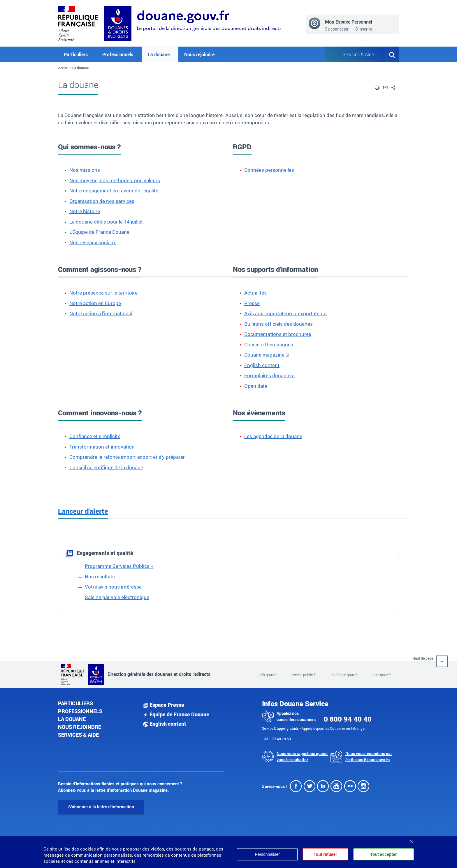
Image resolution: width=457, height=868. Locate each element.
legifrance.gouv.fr (344, 675)
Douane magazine (264, 355)
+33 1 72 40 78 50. (277, 739)
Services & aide (78, 735)
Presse (252, 303)
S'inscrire (364, 29)
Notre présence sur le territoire (103, 293)
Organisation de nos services (102, 201)
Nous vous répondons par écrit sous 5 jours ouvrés (369, 757)
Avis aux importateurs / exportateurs (285, 313)
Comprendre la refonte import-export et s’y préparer (127, 457)
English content (262, 365)
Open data (256, 386)
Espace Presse (164, 705)
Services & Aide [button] (358, 54)
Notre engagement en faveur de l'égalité (114, 191)
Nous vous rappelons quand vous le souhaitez (302, 757)
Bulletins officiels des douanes (278, 324)
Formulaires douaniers (269, 375)
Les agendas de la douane (273, 436)
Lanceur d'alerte (83, 511)
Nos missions (85, 170)
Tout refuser (325, 854)
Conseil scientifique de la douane (106, 467)
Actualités (255, 293)
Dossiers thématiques (269, 344)
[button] (377, 87)
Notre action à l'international (101, 313)
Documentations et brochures (278, 334)
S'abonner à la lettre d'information (101, 807)
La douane (72, 719)
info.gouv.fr (268, 675)
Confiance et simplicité (95, 436)
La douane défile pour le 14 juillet (106, 222)
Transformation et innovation (102, 447)
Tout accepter (383, 854)
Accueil (64, 68)
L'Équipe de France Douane (99, 232)
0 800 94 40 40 (348, 719)
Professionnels (80, 711)
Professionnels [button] (118, 54)
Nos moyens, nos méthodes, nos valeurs (115, 180)
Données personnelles (269, 170)
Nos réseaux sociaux (93, 242)
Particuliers (75, 703)
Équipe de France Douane (176, 714)
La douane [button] (159, 54)
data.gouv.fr (382, 675)
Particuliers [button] (76, 54)
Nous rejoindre (199, 54)
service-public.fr (304, 675)
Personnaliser (267, 854)
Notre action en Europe (95, 303)
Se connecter (337, 29)
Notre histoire (85, 211)
